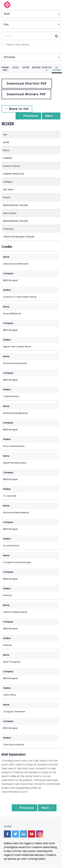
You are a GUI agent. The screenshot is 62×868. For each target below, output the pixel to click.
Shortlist (46, 69)
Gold (16, 67)
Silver (26, 67)
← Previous (27, 116)
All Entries (57, 69)
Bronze (36, 67)
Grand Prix (5, 69)
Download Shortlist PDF (27, 84)
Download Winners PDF (26, 94)
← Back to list (17, 109)
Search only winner (18, 45)
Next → (51, 116)
